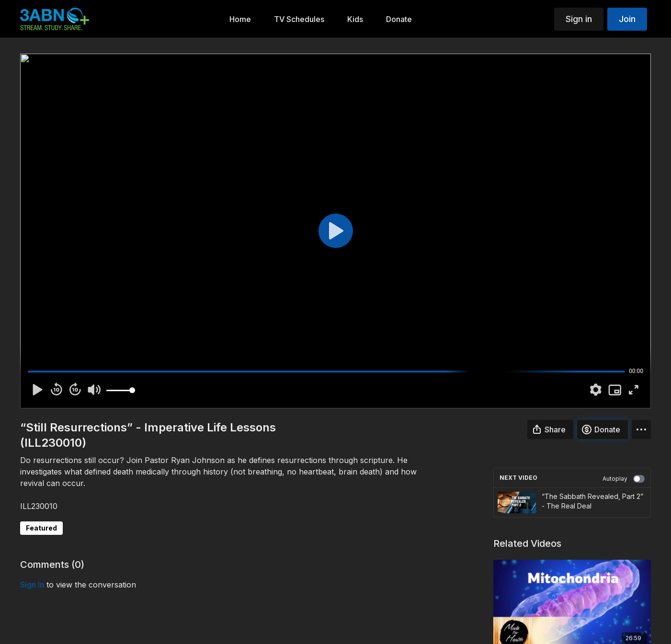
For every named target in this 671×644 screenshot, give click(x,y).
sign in (32, 585)
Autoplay (624, 479)
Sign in (579, 19)
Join (627, 19)
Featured (41, 528)
